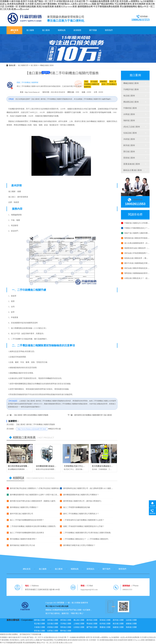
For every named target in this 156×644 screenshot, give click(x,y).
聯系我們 (109, 30)
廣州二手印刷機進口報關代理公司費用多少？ (81, 514)
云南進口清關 (79, 627)
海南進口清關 (131, 627)
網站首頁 (14, 30)
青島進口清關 (66, 627)
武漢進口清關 (53, 627)
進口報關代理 (23, 65)
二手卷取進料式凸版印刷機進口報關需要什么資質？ (84, 520)
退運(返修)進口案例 (132, 164)
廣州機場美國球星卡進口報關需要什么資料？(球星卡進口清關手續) (36, 495)
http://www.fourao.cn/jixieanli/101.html (32, 429)
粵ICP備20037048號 (53, 606)
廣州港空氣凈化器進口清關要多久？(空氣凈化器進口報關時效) (35, 488)
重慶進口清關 (105, 627)
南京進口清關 (118, 624)
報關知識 (62, 30)
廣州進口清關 (39, 620)
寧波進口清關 (92, 624)
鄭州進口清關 (66, 631)
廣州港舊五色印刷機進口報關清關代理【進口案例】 (93, 415)
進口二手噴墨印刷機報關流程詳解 (77, 507)
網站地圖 (65, 606)
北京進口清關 (53, 624)
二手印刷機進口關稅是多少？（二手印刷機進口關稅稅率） (86, 539)
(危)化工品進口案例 (132, 127)
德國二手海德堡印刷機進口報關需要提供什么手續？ (84, 526)
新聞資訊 (90, 569)
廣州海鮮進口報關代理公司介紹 (22, 545)
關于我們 (106, 569)
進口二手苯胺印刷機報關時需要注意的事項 (27, 533)
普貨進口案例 (129, 158)
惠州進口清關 (92, 620)
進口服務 (30, 30)
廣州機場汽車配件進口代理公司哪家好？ (79, 545)
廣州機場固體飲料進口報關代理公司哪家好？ (81, 495)
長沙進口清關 (39, 624)
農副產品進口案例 (131, 102)
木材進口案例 (129, 139)
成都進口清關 (131, 624)
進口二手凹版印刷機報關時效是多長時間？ (27, 520)
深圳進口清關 (53, 620)
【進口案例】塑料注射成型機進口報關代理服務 (31, 415)
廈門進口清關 (92, 627)
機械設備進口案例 (47, 65)
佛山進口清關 (79, 620)
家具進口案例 (129, 145)
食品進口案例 (129, 96)
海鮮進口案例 (129, 120)
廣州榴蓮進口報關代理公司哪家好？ (24, 507)
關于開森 (93, 30)
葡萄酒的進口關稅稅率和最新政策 (138, 238)
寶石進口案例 (129, 152)
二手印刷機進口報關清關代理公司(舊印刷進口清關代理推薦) (87, 533)
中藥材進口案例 (130, 108)
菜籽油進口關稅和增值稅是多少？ (138, 268)
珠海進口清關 (105, 620)
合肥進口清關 (53, 631)
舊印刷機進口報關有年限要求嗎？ (23, 539)
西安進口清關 (39, 631)
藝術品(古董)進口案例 (133, 170)
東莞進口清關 (66, 620)
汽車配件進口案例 (131, 89)
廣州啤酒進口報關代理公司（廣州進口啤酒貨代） (83, 501)
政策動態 (77, 30)
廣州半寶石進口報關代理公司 (22, 514)
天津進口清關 (66, 624)
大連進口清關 (39, 627)
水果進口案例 (129, 114)
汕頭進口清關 (131, 620)
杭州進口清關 (105, 624)
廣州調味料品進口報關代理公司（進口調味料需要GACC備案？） (89, 488)
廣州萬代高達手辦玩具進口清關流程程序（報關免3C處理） (33, 501)
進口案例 (46, 30)
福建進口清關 (118, 627)
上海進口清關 (79, 624)
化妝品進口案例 (130, 133)
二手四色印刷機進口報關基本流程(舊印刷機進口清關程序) (33, 526)
